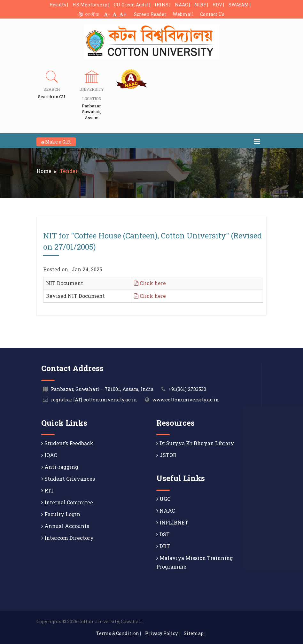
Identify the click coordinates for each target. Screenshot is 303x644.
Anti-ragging (60, 467)
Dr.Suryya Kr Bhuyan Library (195, 443)
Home (44, 171)
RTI (47, 490)
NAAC (166, 511)
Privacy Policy (161, 633)
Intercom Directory (67, 538)
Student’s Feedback (67, 443)
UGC (163, 499)
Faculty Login (61, 514)
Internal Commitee (67, 502)
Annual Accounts (65, 526)
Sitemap (194, 633)
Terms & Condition (118, 633)
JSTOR (166, 455)
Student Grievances (68, 479)
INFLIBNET (172, 522)
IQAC (49, 455)
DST (163, 534)
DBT (163, 546)
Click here (150, 283)
